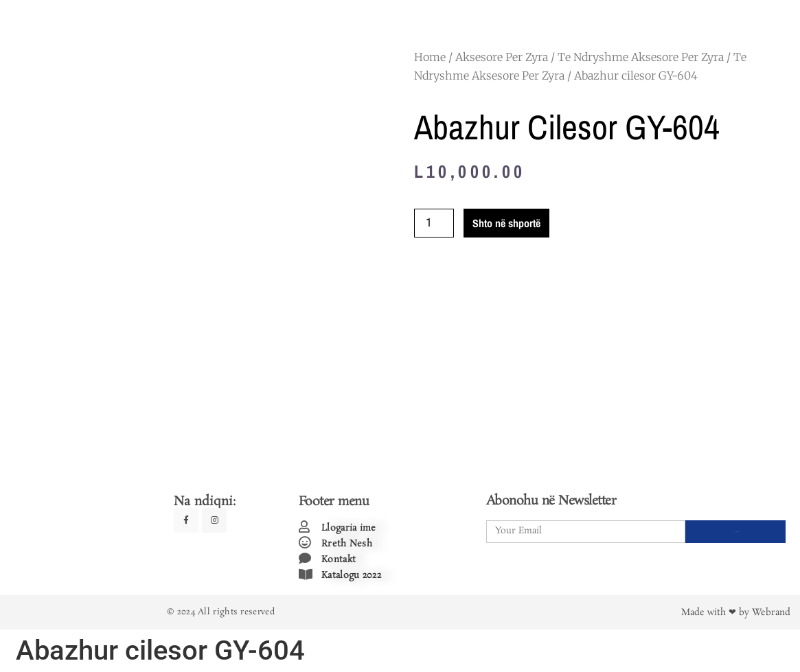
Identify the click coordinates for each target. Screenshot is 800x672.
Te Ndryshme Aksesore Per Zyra (641, 57)
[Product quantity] (434, 223)
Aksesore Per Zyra (502, 57)
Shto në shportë (506, 223)
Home (430, 57)
